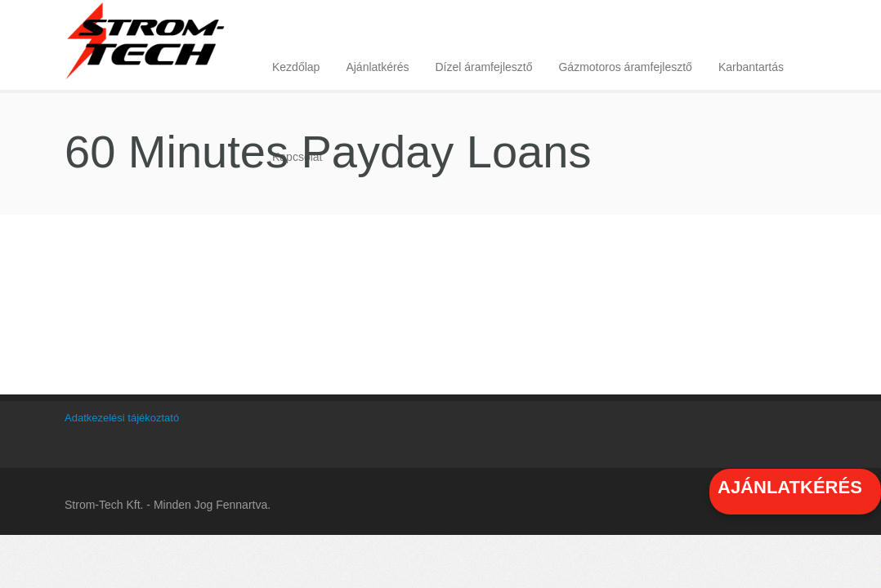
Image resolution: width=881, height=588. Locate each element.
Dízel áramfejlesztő (483, 67)
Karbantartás (751, 67)
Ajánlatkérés (377, 67)
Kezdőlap (296, 67)
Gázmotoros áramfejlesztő (625, 67)
